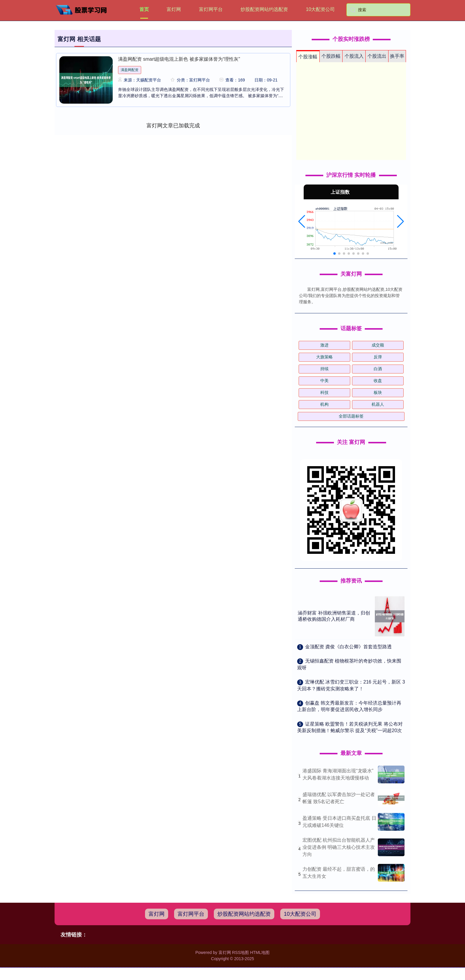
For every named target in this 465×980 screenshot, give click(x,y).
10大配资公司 (321, 9)
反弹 (378, 357)
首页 (144, 9)
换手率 (397, 56)
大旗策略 (324, 357)
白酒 (378, 369)
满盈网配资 (130, 70)
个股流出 (377, 56)
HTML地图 (260, 952)
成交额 (378, 345)
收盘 (378, 381)
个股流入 (354, 56)
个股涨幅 (308, 57)
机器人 (378, 404)
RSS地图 (240, 952)
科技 (324, 392)
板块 (378, 392)
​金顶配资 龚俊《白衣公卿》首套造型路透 (348, 647)
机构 (324, 404)
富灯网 (174, 9)
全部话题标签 (351, 416)
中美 (324, 381)
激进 (324, 345)
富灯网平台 (211, 9)
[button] (302, 222)
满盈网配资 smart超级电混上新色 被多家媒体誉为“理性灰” (179, 59)
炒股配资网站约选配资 (264, 9)
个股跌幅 (331, 56)
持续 (324, 369)
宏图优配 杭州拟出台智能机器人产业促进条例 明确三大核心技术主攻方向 (339, 847)
